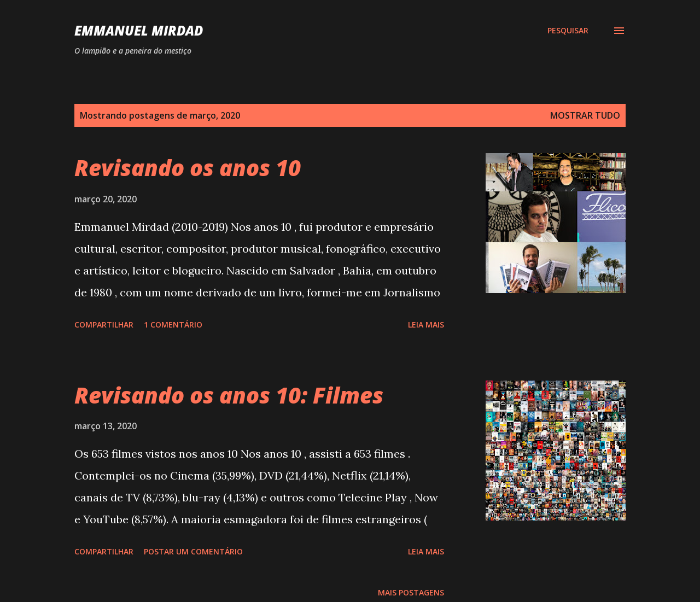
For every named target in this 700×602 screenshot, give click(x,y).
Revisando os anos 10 (188, 168)
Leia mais (426, 325)
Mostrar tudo (585, 115)
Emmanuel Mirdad (139, 30)
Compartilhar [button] (104, 325)
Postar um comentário (193, 551)
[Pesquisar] (568, 31)
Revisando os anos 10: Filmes (229, 395)
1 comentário (173, 325)
